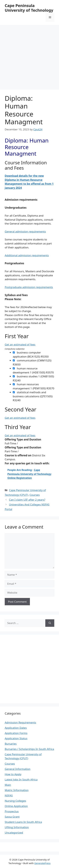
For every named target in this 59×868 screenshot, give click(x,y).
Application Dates (16, 728)
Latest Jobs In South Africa (21, 780)
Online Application (16, 806)
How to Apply (13, 774)
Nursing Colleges (15, 801)
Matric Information (17, 790)
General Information (18, 769)
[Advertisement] (29, 56)
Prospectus (12, 811)
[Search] (50, 623)
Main (8, 785)
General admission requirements (25, 231)
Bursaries (11, 744)
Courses (35, 495)
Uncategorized (14, 833)
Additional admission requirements (27, 255)
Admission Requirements (20, 722)
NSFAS (9, 795)
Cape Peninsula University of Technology (29, 8)
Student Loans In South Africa (23, 822)
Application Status (16, 738)
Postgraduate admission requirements (29, 287)
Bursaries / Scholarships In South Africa (29, 749)
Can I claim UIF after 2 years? (27, 500)
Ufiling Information (17, 827)
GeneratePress (42, 863)
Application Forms (16, 733)
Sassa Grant (12, 817)
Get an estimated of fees (20, 345)
